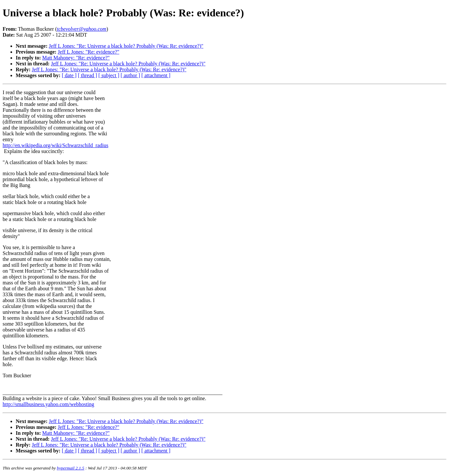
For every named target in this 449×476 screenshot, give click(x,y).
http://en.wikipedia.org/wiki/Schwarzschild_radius (55, 145)
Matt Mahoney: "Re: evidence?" (76, 58)
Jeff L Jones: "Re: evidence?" (89, 52)
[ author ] (130, 75)
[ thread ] (87, 75)
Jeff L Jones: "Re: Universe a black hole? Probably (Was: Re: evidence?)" (126, 46)
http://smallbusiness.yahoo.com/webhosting (48, 404)
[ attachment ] (156, 75)
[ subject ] (109, 75)
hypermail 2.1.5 (71, 468)
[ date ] (69, 75)
